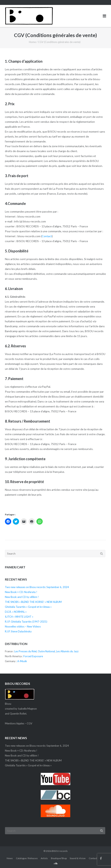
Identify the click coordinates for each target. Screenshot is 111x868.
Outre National (46, 651)
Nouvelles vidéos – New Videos (23, 626)
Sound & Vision (78, 858)
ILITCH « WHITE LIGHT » (19, 617)
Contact (47, 236)
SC (56, 863)
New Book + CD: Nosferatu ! (21, 592)
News (10, 858)
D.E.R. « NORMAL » (16, 612)
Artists (44, 858)
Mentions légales (15, 723)
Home (32, 42)
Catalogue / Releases (27, 858)
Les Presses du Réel (25, 651)
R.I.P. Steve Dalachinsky (18, 631)
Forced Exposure (33, 656)
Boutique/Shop (59, 858)
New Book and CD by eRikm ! (22, 597)
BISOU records (60, 851)
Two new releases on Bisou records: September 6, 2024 (37, 587)
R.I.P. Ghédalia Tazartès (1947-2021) (26, 622)
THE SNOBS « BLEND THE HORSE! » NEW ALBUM (33, 602)
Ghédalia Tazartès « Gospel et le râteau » (28, 607)
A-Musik (22, 661)
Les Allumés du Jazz (67, 651)
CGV (30, 723)
